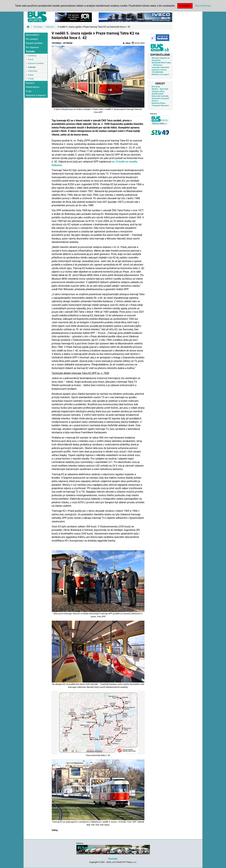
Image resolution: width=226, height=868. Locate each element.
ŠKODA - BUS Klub (160, 89)
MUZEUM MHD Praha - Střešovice (161, 64)
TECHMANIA (157, 72)
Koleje (31, 75)
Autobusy (32, 56)
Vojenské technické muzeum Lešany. (160, 69)
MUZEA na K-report (160, 74)
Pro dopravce (32, 47)
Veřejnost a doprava (36, 95)
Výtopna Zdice (158, 91)
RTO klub (156, 87)
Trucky (31, 79)
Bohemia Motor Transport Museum (160, 104)
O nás (28, 91)
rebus (126, 43)
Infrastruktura (32, 87)
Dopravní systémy (36, 63)
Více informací (203, 6)
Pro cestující (32, 39)
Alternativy (33, 71)
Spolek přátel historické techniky (160, 95)
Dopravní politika (34, 43)
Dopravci (30, 83)
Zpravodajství (32, 35)
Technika (38, 27)
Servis (31, 59)
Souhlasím (185, 6)
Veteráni (50, 27)
